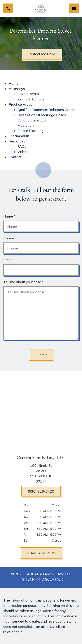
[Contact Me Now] (41, 54)
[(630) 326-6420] (41, 491)
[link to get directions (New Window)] (41, 474)
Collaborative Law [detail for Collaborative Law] (32, 120)
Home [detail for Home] (14, 83)
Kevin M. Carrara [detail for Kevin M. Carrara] (31, 99)
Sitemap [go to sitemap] (30, 579)
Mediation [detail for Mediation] (26, 125)
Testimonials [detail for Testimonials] (19, 136)
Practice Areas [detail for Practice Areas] (20, 104)
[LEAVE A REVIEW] (41, 553)
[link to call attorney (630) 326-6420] (8, 8)
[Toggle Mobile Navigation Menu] (74, 8)
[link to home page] (41, 8)
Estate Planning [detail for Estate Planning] (31, 131)
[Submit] (41, 355)
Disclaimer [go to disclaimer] (52, 579)
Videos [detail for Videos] (23, 152)
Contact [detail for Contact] (15, 157)
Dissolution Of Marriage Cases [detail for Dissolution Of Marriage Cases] (42, 115)
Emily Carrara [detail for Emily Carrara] (28, 94)
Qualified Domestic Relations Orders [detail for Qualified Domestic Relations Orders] (46, 110)
